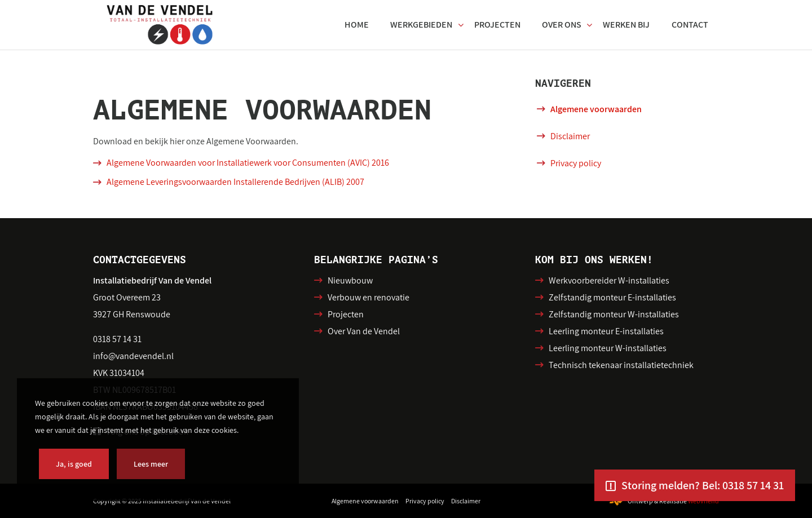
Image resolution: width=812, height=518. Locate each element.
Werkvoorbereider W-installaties (609, 280)
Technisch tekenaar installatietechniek (621, 365)
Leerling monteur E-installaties (606, 331)
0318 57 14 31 (117, 339)
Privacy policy (576, 163)
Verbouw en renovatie (369, 297)
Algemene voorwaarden (596, 109)
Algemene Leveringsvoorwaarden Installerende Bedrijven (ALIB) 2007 (235, 182)
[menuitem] (357, 25)
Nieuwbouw (350, 280)
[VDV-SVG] (160, 25)
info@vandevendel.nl (133, 356)
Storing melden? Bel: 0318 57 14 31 (703, 485)
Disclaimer (570, 136)
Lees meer (151, 464)
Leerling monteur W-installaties (608, 348)
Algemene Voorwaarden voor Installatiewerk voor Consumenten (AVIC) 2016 (248, 163)
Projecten (346, 314)
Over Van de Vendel (364, 331)
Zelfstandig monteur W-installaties (614, 314)
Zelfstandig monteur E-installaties (612, 297)
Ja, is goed (74, 464)
